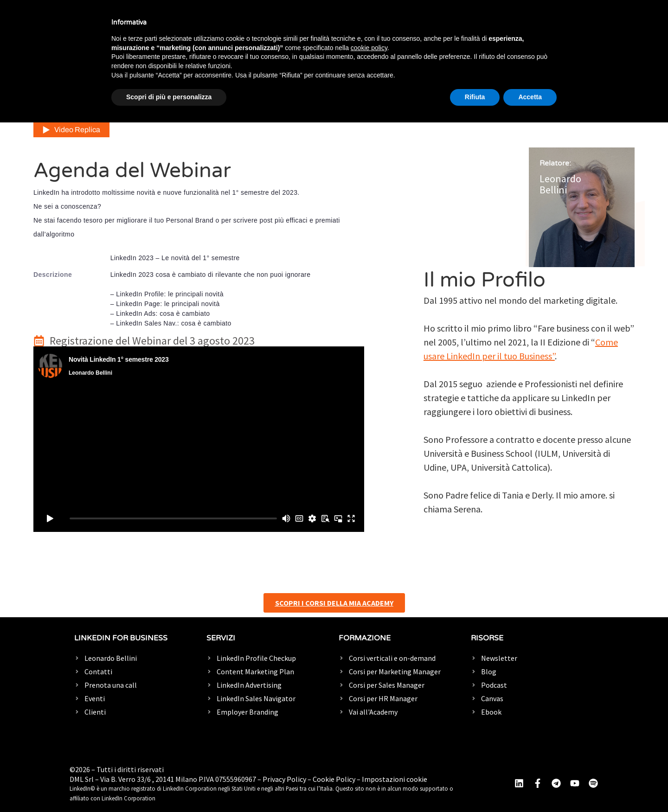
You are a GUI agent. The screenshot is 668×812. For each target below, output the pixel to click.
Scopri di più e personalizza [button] (169, 97)
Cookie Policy (334, 779)
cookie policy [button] (369, 48)
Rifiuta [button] (475, 97)
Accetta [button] (530, 97)
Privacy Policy (284, 779)
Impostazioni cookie (395, 779)
